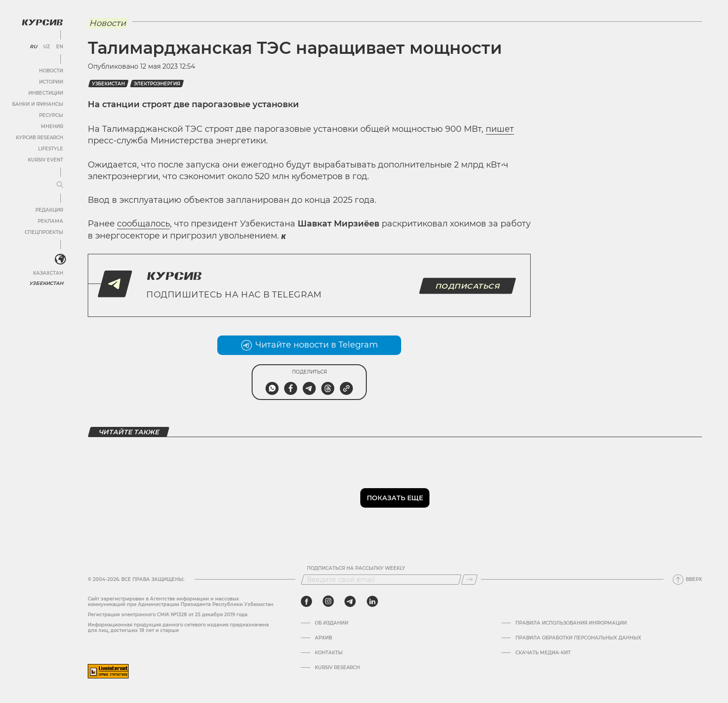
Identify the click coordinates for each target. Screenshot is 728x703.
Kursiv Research (337, 668)
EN (59, 46)
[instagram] (328, 601)
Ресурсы (51, 115)
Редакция (49, 210)
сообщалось (143, 224)
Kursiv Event (45, 159)
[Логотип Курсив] (42, 22)
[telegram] (350, 601)
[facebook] (306, 601)
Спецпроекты (43, 232)
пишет (500, 129)
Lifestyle (50, 148)
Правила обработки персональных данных (578, 638)
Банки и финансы (37, 104)
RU (33, 46)
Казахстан (48, 273)
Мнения (52, 126)
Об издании (331, 623)
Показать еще (395, 498)
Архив (323, 638)
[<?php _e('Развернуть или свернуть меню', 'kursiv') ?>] (60, 259)
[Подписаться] (469, 580)
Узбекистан (46, 283)
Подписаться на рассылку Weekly (356, 568)
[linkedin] (372, 601)
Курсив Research (39, 137)
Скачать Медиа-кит (543, 653)
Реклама (50, 221)
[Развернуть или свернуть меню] (59, 185)
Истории (51, 81)
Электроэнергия (157, 84)
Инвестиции (45, 93)
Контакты (329, 653)
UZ (46, 46)
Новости (51, 70)
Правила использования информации (571, 623)
